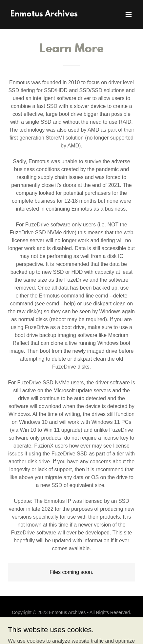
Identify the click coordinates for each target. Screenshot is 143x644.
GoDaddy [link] (84, 627)
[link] (44, 15)
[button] (129, 14)
